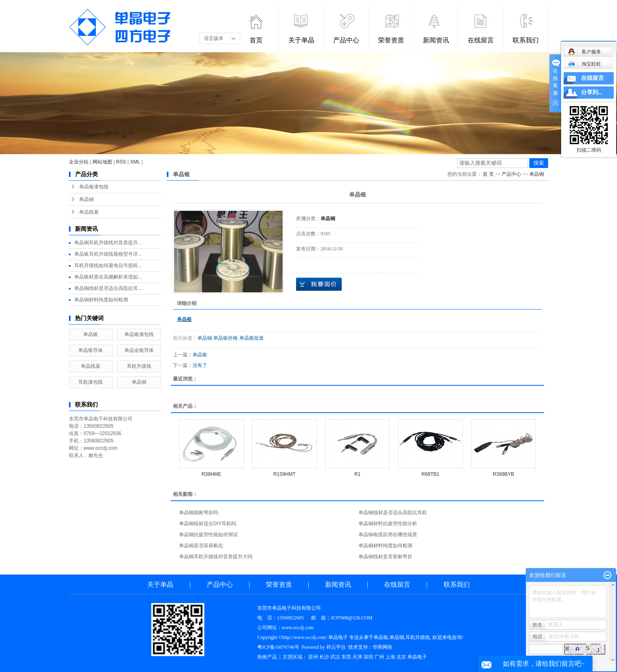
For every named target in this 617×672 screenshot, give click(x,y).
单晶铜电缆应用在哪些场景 (388, 535)
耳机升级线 (139, 366)
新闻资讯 (436, 40)
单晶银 (91, 334)
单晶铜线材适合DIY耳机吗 (208, 524)
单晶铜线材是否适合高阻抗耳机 (393, 513)
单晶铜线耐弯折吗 (199, 513)
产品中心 (346, 40)
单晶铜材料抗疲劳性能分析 (388, 524)
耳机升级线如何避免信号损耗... (108, 265)
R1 (357, 474)
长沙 (324, 657)
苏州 (313, 657)
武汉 (335, 657)
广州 (379, 657)
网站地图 (102, 162)
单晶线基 (89, 212)
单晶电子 (417, 657)
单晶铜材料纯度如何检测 (101, 300)
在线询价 (319, 284)
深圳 (368, 657)
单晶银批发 (252, 338)
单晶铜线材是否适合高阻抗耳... (108, 288)
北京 (401, 657)
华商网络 (383, 647)
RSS (121, 162)
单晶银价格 (226, 338)
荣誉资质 (391, 40)
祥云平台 (336, 647)
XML (135, 162)
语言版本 (214, 38)
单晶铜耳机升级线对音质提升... (108, 243)
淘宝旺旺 (585, 64)
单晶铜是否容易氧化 (201, 546)
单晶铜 (86, 199)
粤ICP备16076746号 (278, 647)
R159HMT (284, 474)
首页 (256, 40)
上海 (390, 657)
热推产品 (267, 657)
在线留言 (481, 40)
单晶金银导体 (139, 350)
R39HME (211, 474)
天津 (357, 657)
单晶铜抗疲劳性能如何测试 (208, 535)
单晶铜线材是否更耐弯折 (385, 557)
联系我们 (526, 40)
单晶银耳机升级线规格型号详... (108, 254)
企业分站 (79, 162)
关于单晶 (301, 40)
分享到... (592, 92)
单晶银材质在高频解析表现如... (108, 277)
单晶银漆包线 (94, 187)
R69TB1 (430, 474)
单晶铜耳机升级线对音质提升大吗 (216, 557)
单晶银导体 (91, 350)
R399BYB (503, 474)
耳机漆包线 (91, 382)
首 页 (488, 174)
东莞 (346, 657)
